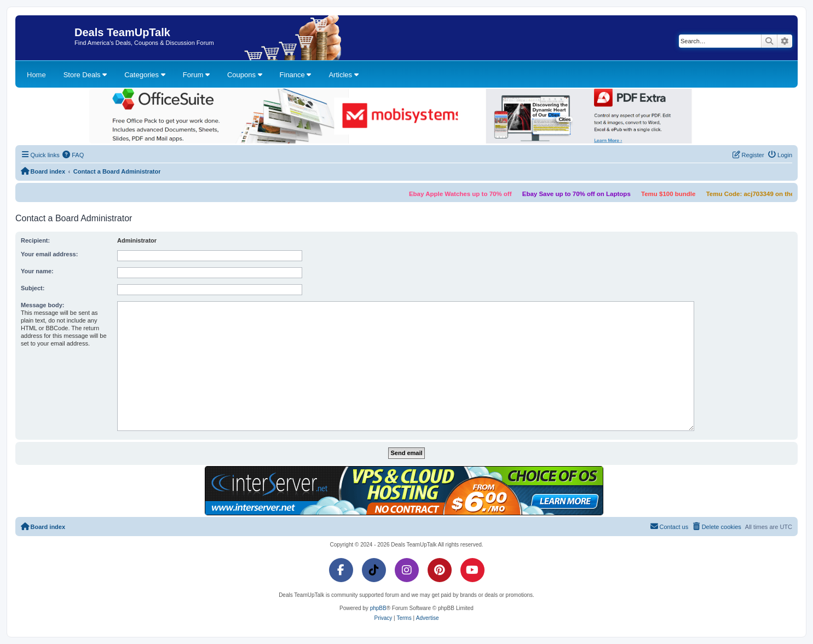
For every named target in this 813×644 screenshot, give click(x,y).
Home (36, 75)
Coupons (245, 75)
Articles (343, 75)
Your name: (37, 271)
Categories (145, 75)
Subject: (33, 288)
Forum (196, 75)
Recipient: (35, 240)
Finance (296, 75)
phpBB (378, 608)
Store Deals (85, 75)
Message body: (42, 305)
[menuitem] (73, 155)
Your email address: (49, 254)
